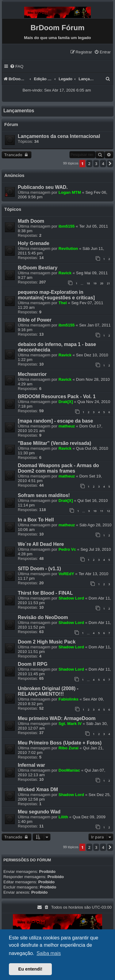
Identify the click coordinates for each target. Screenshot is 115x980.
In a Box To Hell (36, 520)
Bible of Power (35, 320)
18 (88, 283)
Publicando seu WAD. (43, 187)
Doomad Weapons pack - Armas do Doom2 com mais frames (58, 468)
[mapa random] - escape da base (55, 421)
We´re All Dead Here (41, 544)
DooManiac (69, 770)
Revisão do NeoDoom (43, 617)
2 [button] (89, 164)
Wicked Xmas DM (38, 789)
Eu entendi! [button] (30, 969)
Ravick (65, 273)
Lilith (63, 817)
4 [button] (103, 164)
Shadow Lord (71, 598)
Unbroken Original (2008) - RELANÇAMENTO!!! (48, 691)
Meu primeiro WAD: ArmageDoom (57, 718)
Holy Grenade (34, 243)
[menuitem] (102, 52)
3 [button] (96, 164)
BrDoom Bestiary (38, 268)
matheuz (67, 426)
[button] (110, 164)
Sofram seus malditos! (44, 495)
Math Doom (31, 221)
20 (102, 283)
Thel (63, 303)
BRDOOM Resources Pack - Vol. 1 (57, 396)
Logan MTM (70, 192)
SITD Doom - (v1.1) (39, 569)
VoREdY (66, 574)
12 (108, 511)
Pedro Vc (67, 549)
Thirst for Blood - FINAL (45, 593)
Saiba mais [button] (49, 953)
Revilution (68, 249)
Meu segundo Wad (39, 812)
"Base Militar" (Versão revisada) (54, 443)
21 (108, 283)
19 (95, 283)
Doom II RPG (33, 664)
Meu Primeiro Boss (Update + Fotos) (60, 743)
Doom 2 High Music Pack (47, 642)
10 (95, 511)
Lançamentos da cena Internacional (59, 136)
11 (102, 511)
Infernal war (31, 765)
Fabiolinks (69, 699)
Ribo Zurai (69, 748)
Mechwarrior (32, 374)
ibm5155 (67, 226)
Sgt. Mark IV (70, 724)
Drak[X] (66, 402)
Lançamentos (19, 111)
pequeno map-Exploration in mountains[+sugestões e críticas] (56, 295)
